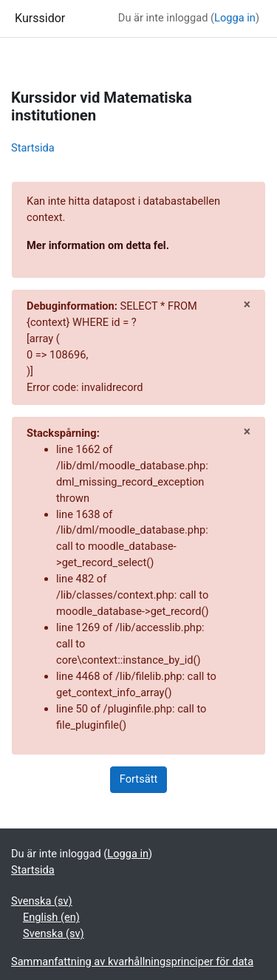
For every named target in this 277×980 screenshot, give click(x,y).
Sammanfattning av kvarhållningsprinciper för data (132, 962)
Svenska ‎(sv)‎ (42, 901)
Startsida (33, 148)
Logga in (235, 18)
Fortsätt (138, 779)
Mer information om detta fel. (98, 245)
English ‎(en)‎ (51, 917)
